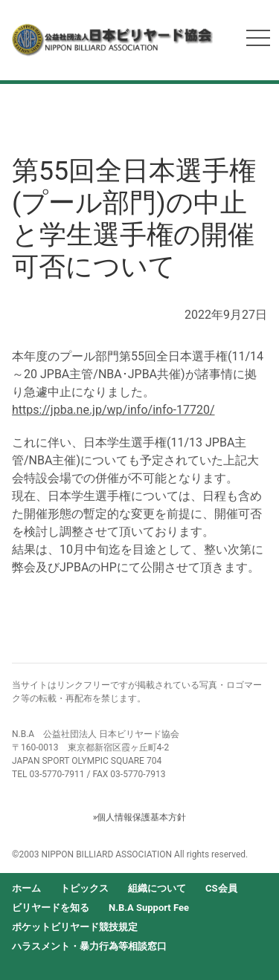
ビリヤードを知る (51, 908)
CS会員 (221, 888)
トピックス (84, 888)
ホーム (26, 888)
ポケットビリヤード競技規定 (75, 927)
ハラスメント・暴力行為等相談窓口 (89, 946)
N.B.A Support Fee (149, 908)
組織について (157, 888)
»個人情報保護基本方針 (140, 817)
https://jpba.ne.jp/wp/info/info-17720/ (113, 410)
